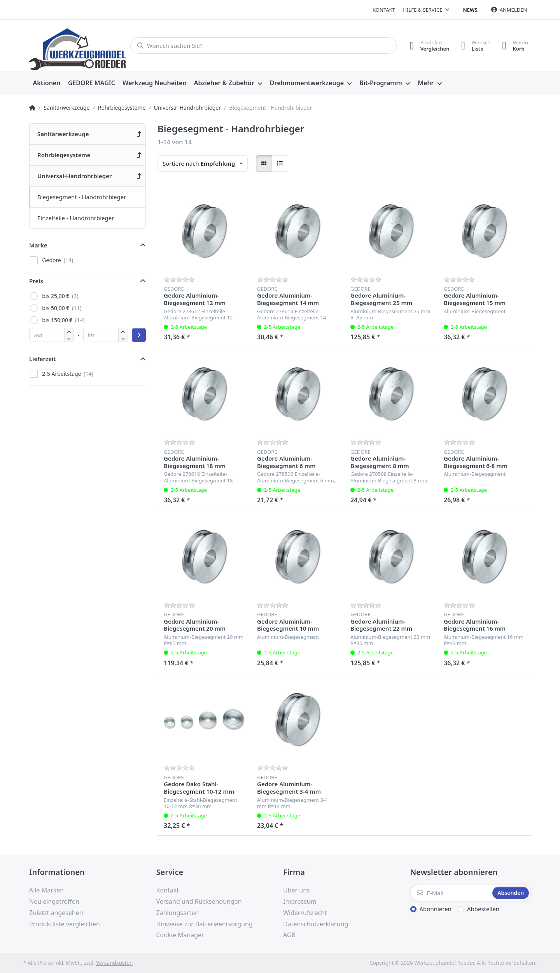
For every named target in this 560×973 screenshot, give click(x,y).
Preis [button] (36, 281)
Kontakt (384, 10)
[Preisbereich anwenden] (139, 335)
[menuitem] (47, 83)
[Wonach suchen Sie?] (263, 46)
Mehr (426, 83)
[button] (69, 338)
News (470, 10)
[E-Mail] (451, 893)
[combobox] (203, 163)
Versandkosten (114, 963)
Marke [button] (38, 245)
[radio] (264, 163)
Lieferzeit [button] (42, 359)
